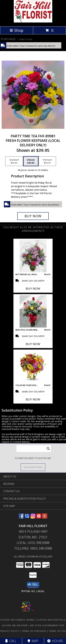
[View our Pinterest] (39, 517)
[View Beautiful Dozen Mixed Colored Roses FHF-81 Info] (33, 311)
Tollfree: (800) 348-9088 (33, 548)
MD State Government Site (47, 625)
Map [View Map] (33, 641)
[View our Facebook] (21, 517)
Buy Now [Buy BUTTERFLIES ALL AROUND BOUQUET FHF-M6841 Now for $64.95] (33, 289)
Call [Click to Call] (11, 641)
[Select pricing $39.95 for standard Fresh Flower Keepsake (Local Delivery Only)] (14, 161)
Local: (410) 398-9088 (33, 543)
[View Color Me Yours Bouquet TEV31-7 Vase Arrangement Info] (33, 367)
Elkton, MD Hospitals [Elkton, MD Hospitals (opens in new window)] (51, 620)
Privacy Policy (10, 631)
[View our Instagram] (33, 517)
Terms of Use (57, 631)
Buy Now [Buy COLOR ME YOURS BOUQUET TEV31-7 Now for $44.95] (33, 399)
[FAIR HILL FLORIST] (33, 22)
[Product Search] (34, 449)
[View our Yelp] (45, 517)
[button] (33, 585)
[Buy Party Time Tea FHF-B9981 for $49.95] (33, 216)
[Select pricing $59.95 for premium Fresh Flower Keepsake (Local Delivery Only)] (47, 161)
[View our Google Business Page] (27, 517)
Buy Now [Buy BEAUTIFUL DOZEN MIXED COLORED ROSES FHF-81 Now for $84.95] (33, 344)
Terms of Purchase (34, 631)
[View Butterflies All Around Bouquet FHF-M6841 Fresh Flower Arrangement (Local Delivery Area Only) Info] (33, 256)
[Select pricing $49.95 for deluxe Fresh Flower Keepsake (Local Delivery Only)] (31, 161)
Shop (16, 30)
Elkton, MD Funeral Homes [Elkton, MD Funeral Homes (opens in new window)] (18, 620)
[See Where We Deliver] (33, 467)
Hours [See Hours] (55, 641)
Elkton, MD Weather (15, 625)
